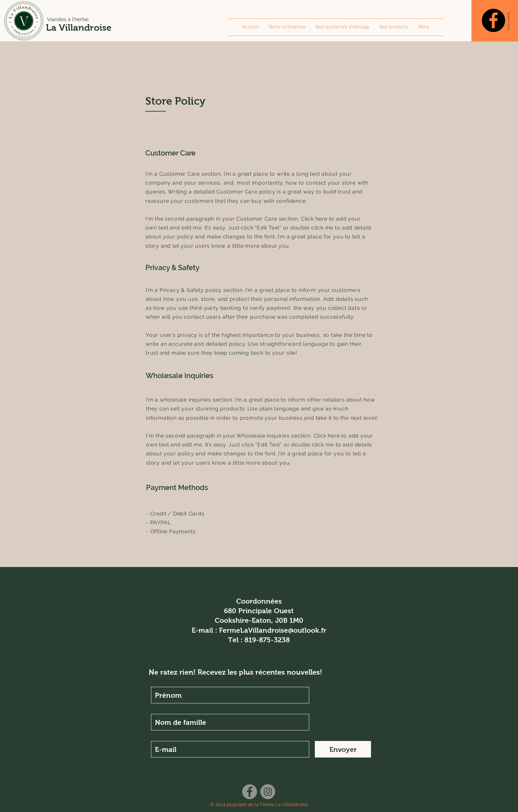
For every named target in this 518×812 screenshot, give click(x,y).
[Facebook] (493, 20)
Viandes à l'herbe (68, 19)
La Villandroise (79, 28)
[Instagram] (268, 792)
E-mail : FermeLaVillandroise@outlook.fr (259, 630)
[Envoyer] (343, 749)
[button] (509, 21)
